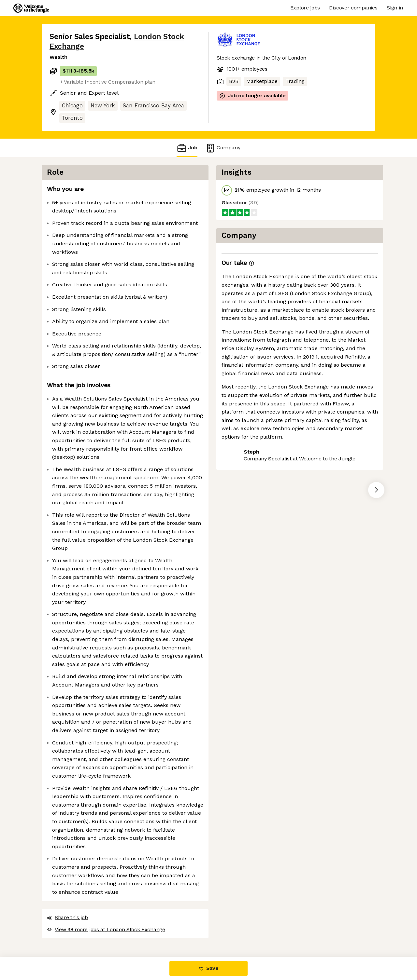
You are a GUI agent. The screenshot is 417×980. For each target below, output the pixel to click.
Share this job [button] (67, 917)
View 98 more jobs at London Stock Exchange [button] (106, 929)
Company (223, 148)
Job (187, 148)
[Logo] (31, 8)
